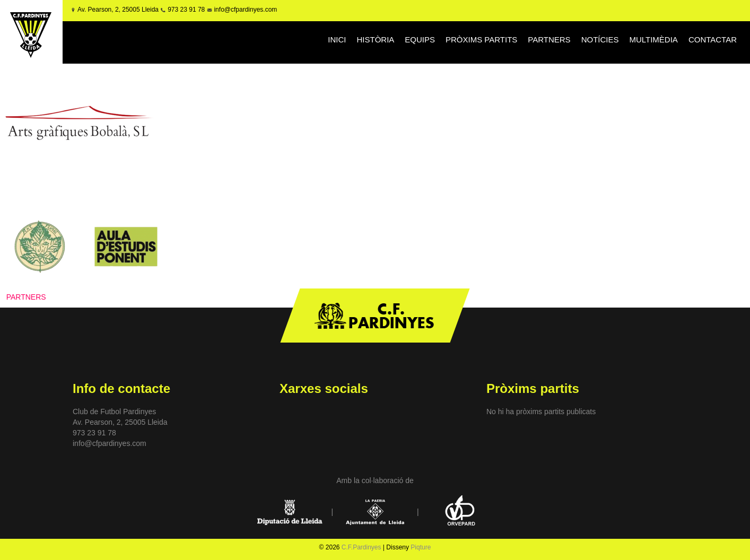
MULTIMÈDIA (653, 40)
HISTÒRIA (375, 40)
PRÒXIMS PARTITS (481, 40)
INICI (337, 40)
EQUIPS (420, 40)
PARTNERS (549, 40)
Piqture (421, 547)
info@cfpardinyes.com (245, 10)
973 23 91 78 (186, 10)
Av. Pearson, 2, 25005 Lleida (118, 10)
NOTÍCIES (600, 40)
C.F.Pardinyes (361, 547)
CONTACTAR (713, 40)
